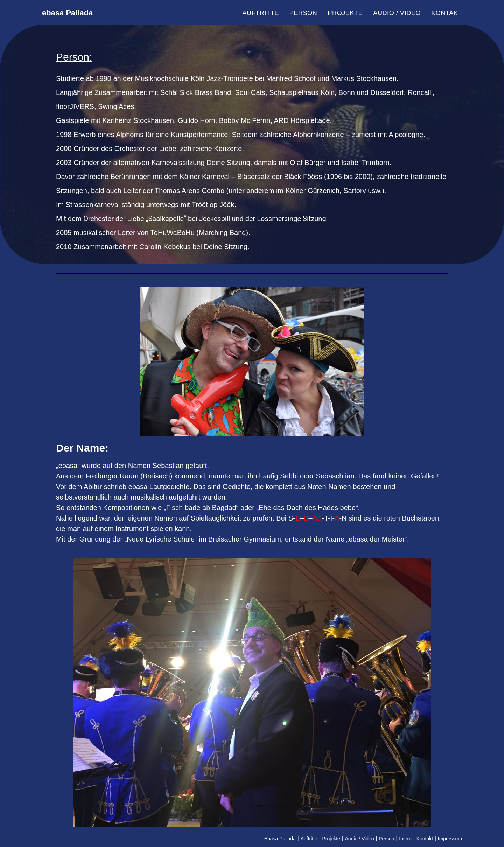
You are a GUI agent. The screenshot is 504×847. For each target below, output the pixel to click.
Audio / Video (360, 839)
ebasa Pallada (79, 13)
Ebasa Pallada (280, 839)
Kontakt (425, 839)
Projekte (331, 839)
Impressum (450, 839)
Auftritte (309, 839)
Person (386, 839)
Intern (405, 839)
